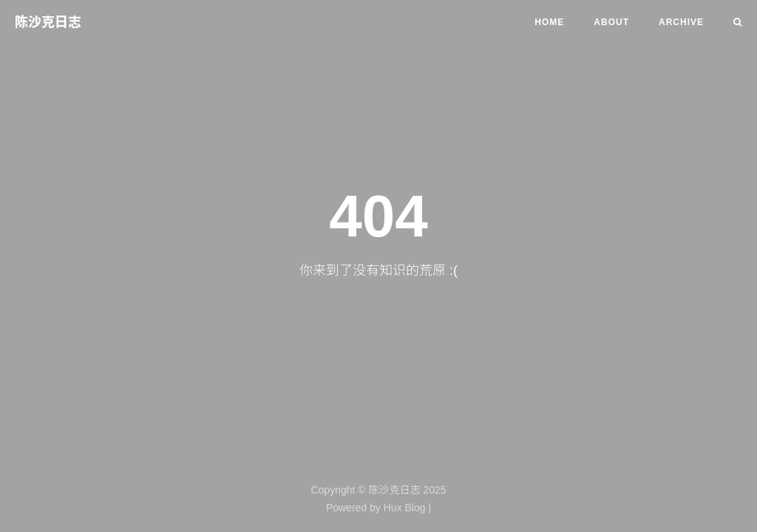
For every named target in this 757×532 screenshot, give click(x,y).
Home (549, 22)
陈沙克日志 (48, 22)
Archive (681, 22)
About (611, 22)
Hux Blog (405, 508)
